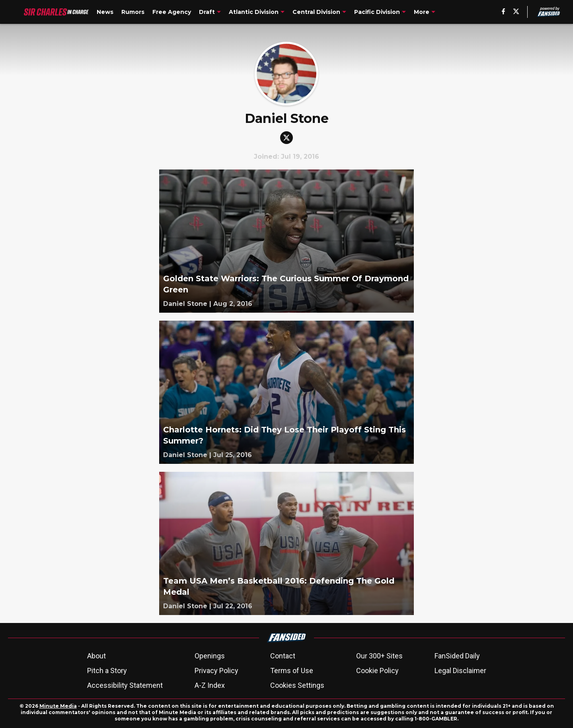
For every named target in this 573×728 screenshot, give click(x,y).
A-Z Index (210, 685)
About (96, 656)
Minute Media (58, 706)
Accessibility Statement (125, 685)
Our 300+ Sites (379, 656)
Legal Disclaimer (460, 671)
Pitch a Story (107, 671)
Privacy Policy (216, 671)
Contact (283, 656)
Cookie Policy (377, 671)
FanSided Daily (457, 656)
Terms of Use (292, 671)
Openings (210, 656)
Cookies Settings (297, 685)
